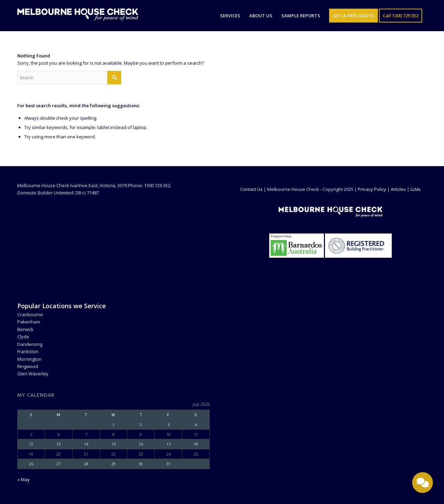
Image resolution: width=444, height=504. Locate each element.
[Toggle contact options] (423, 483)
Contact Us (251, 189)
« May (24, 479)
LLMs (416, 189)
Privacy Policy (372, 189)
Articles (398, 189)
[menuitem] (230, 16)
